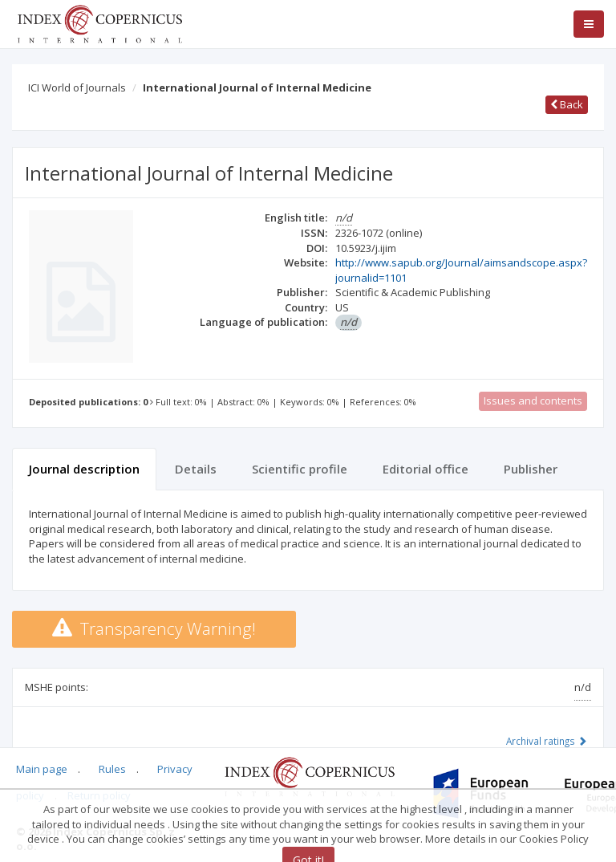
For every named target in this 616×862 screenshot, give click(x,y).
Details (196, 469)
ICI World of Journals (77, 87)
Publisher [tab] (531, 469)
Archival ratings (547, 741)
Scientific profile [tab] (300, 469)
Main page (42, 769)
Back (567, 104)
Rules (112, 769)
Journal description (84, 469)
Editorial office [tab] (426, 469)
